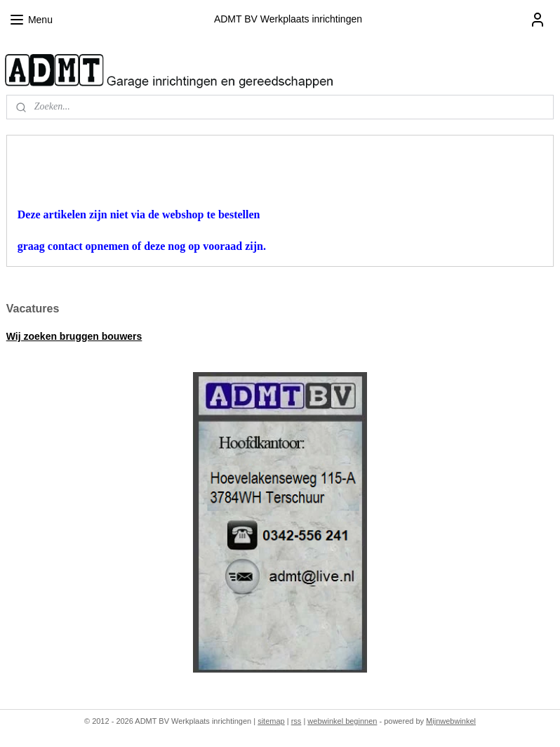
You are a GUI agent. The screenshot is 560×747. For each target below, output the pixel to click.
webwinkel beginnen (342, 721)
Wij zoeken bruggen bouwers (74, 336)
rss (296, 721)
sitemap (271, 721)
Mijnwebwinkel (451, 721)
